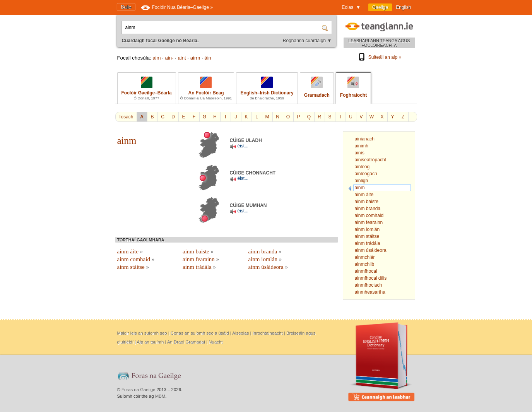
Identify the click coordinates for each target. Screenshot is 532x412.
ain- (169, 58)
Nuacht (216, 342)
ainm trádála (199, 267)
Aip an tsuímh (151, 342)
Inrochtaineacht (268, 333)
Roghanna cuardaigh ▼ (307, 41)
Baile (126, 7)
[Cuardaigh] (326, 27)
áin (208, 58)
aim (157, 58)
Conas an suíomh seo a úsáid (200, 333)
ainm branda (265, 251)
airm (195, 58)
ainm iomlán (265, 259)
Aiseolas (240, 333)
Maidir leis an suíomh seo (142, 333)
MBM (160, 396)
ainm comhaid (136, 259)
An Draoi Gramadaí (186, 342)
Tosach (126, 117)
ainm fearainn (201, 259)
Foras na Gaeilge (138, 390)
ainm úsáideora (268, 267)
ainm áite (130, 251)
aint (182, 58)
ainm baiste (198, 251)
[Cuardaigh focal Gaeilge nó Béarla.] (222, 27)
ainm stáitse (133, 267)
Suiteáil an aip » (379, 57)
